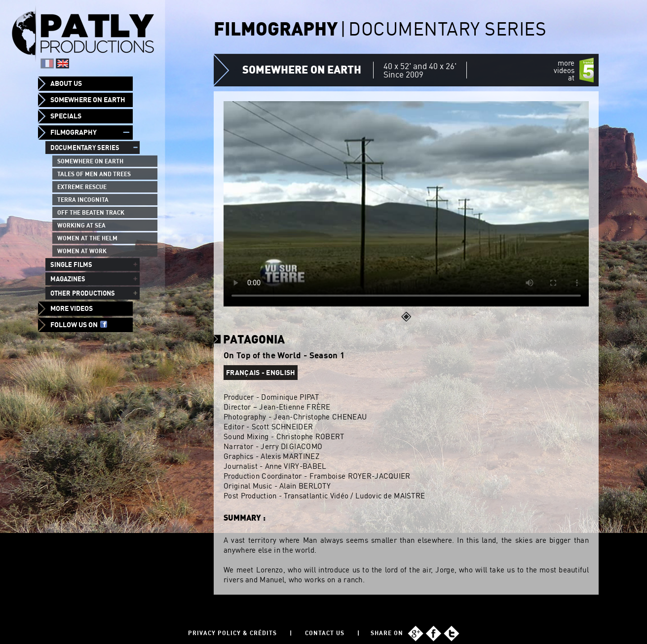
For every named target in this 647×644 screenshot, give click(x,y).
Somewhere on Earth (88, 100)
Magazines (68, 279)
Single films (71, 265)
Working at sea (81, 225)
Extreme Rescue (82, 187)
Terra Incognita (83, 200)
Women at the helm (87, 238)
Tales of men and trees (94, 174)
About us (66, 83)
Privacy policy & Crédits (232, 633)
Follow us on (79, 325)
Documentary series (85, 148)
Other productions (83, 293)
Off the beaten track (91, 212)
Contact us (325, 633)
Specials (66, 116)
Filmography (74, 132)
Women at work (82, 251)
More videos (72, 308)
